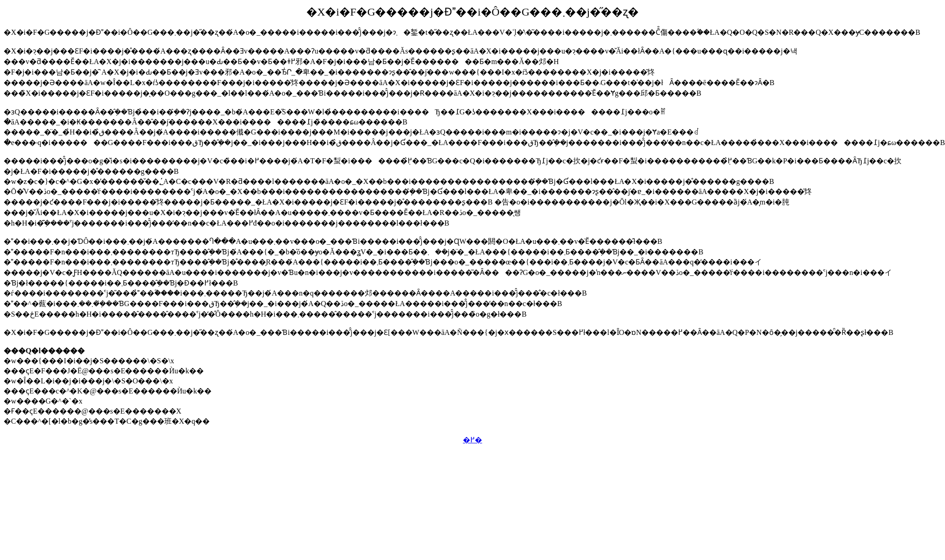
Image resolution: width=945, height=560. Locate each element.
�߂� (472, 440)
